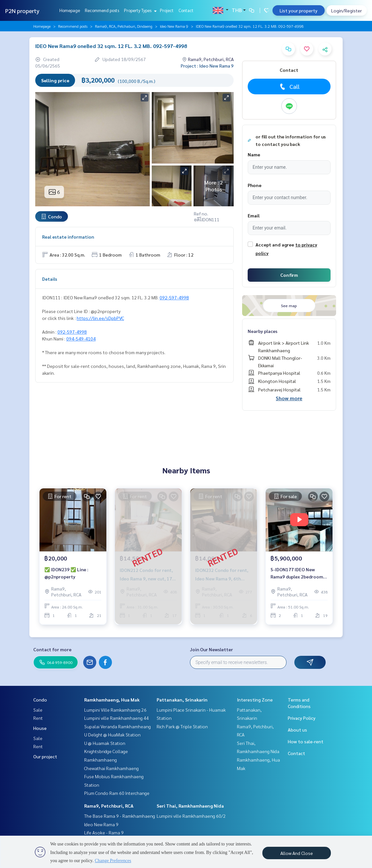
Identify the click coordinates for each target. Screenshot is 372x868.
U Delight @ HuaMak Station (112, 734)
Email (254, 215)
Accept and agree (275, 245)
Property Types (139, 10)
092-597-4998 (174, 297)
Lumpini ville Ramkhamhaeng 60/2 (191, 816)
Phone (255, 185)
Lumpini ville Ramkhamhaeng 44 (116, 718)
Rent (38, 718)
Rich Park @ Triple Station (182, 726)
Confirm (289, 275)
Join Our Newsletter (211, 649)
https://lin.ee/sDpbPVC (100, 318)
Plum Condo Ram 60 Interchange (117, 793)
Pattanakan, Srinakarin (182, 700)
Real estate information (68, 237)
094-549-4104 (81, 339)
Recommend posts (102, 10)
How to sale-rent (306, 741)
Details (50, 279)
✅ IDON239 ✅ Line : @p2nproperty (66, 573)
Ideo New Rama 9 (174, 26)
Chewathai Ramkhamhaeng (111, 768)
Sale (38, 710)
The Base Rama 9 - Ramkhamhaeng (120, 816)
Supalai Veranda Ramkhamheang (117, 726)
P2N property (22, 11)
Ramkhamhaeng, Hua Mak (112, 700)
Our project (45, 756)
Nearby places (263, 331)
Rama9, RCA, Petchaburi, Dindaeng (124, 26)
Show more (289, 398)
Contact (186, 10)
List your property (299, 10)
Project (167, 10)
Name (254, 154)
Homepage (70, 10)
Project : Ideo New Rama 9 (207, 66)
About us (297, 730)
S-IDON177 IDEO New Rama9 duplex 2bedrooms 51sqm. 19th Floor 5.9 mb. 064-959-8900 (298, 573)
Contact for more (52, 649)
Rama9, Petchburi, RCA (109, 806)
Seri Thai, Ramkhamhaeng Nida (190, 806)
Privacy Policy (302, 718)
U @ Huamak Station (105, 743)
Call (289, 87)
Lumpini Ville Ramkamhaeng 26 (115, 710)
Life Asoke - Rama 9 (104, 832)
